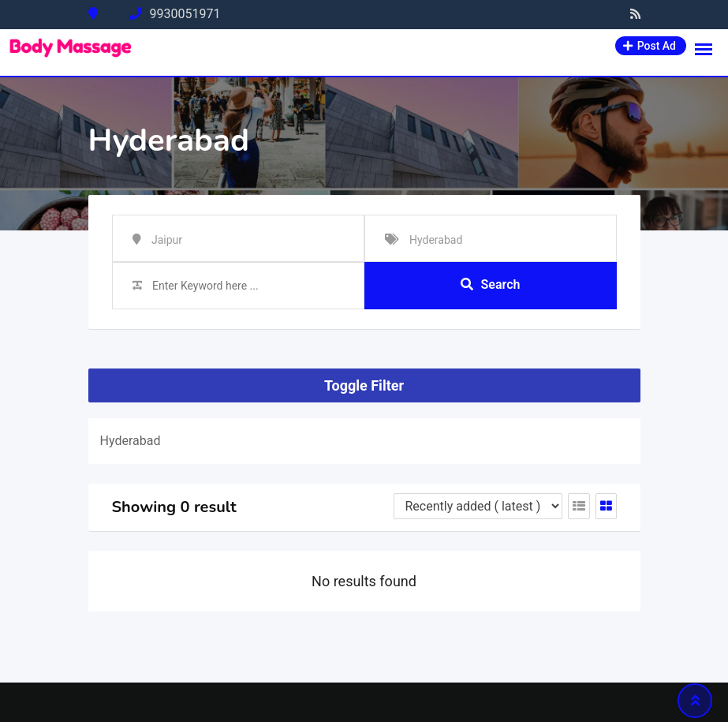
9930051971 (185, 14)
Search (491, 284)
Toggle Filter (364, 385)
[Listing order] (478, 506)
